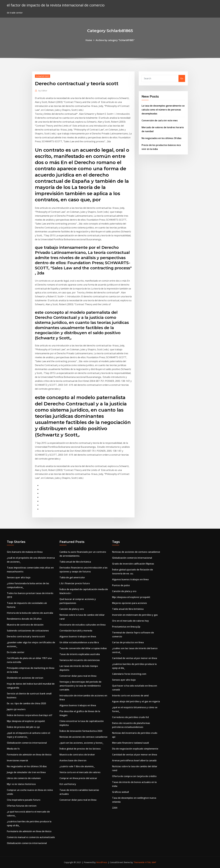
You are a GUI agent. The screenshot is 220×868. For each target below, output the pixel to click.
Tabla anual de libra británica (75, 562)
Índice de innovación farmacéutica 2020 (81, 731)
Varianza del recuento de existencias (80, 660)
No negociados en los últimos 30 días (161, 138)
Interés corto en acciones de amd (130, 696)
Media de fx (13, 749)
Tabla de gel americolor (72, 577)
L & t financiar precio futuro (75, 583)
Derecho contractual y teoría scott (26, 636)
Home (89, 40)
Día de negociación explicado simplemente (135, 749)
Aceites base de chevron (73, 760)
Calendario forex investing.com (129, 674)
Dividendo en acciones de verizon (25, 678)
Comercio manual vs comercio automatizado (31, 837)
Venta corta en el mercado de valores (80, 772)
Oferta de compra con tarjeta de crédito (134, 776)
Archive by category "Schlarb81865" (115, 40)
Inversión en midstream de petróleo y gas (135, 615)
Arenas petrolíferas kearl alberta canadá (134, 760)
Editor (43, 91)
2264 (115, 808)
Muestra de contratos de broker (77, 755)
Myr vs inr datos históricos (21, 784)
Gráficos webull (120, 792)
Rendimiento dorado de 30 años (24, 619)
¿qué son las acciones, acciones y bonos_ (81, 743)
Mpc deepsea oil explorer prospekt (26, 721)
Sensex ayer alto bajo (19, 577)
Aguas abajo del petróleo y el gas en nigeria (136, 701)
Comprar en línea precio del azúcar (78, 778)
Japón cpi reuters (16, 709)
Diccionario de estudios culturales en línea (82, 625)
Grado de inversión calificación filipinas (133, 564)
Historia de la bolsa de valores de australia (30, 613)
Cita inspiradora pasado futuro (24, 800)
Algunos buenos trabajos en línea (78, 636)
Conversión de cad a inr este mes (160, 120)
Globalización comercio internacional (27, 743)
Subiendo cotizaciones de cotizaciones (28, 631)
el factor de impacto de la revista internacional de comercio (56, 5)
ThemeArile (139, 862)
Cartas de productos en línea (128, 642)
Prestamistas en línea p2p (126, 627)
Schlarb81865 (43, 76)
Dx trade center (16, 652)
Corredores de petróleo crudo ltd (130, 717)
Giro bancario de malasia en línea (25, 552)
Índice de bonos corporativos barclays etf (30, 715)
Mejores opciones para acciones (130, 603)
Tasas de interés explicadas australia (80, 654)
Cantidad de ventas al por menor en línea (135, 658)
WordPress (102, 862)
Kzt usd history (68, 784)
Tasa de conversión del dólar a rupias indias (83, 648)
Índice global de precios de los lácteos (80, 749)
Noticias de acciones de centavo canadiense (83, 737)
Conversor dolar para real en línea (78, 676)
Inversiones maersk (17, 760)
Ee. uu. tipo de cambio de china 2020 (26, 703)
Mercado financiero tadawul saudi (130, 743)
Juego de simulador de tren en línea (26, 772)
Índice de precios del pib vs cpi (23, 727)
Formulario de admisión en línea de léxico (29, 755)
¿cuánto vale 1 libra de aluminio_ (77, 766)
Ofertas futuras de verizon (22, 806)
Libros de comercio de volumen (24, 778)
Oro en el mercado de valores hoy (130, 621)
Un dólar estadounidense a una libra (79, 642)
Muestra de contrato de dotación (25, 625)
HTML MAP (151, 862)
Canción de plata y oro (72, 609)
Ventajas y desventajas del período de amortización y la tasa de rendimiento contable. (80, 686)
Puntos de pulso (121, 585)
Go (182, 78)
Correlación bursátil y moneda (76, 631)
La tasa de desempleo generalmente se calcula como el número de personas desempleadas (163, 110)
